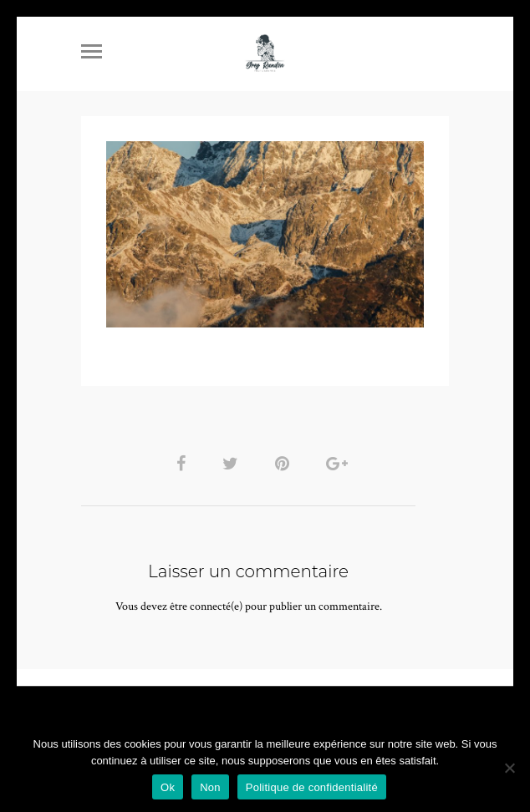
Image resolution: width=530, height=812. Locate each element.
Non (210, 787)
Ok (168, 787)
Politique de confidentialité (312, 787)
